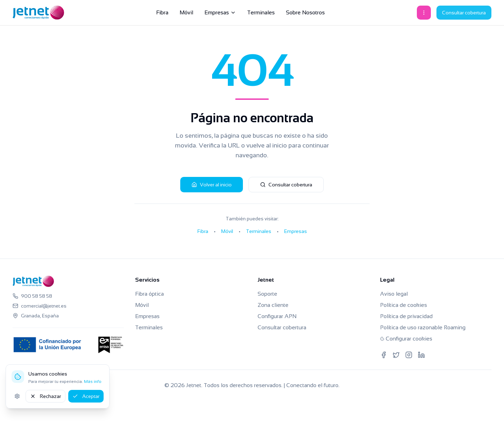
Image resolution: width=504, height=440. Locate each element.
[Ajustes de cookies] (17, 396)
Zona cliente (273, 305)
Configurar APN (277, 316)
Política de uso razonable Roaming (423, 327)
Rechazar (45, 396)
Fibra (162, 12)
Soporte (267, 294)
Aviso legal (394, 294)
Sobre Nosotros (305, 12)
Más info (93, 381)
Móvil (186, 12)
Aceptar (86, 396)
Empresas (220, 12)
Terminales (261, 12)
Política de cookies (404, 305)
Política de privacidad (406, 316)
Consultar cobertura (464, 13)
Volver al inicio (212, 185)
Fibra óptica (149, 294)
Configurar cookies (406, 339)
